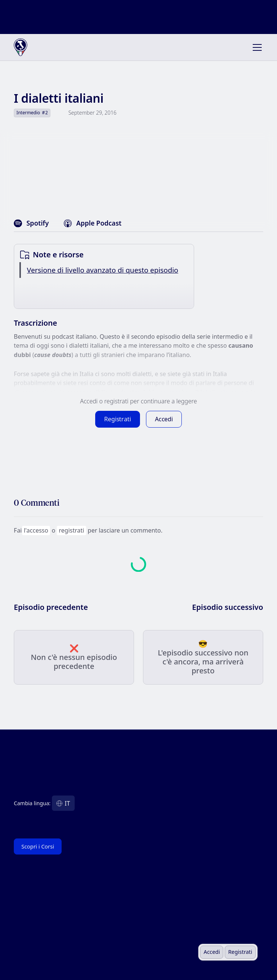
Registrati (240, 952)
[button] (256, 47)
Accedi (212, 952)
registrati (72, 530)
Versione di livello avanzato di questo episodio (102, 270)
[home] (38, 47)
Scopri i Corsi (38, 846)
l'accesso (36, 530)
